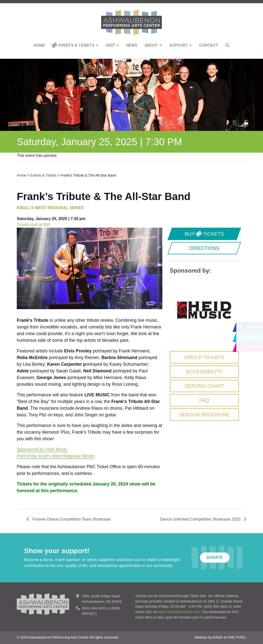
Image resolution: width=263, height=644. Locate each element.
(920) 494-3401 (94, 608)
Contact (209, 45)
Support (180, 45)
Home (39, 45)
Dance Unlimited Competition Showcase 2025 (201, 519)
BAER (218, 637)
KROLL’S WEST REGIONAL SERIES (50, 208)
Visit (112, 45)
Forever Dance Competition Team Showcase (71, 519)
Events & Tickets (78, 45)
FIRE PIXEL (237, 637)
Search (227, 45)
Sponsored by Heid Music (42, 449)
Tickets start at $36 (33, 225)
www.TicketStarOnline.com (178, 612)
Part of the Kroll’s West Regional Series (56, 456)
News (132, 45)
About (153, 45)
